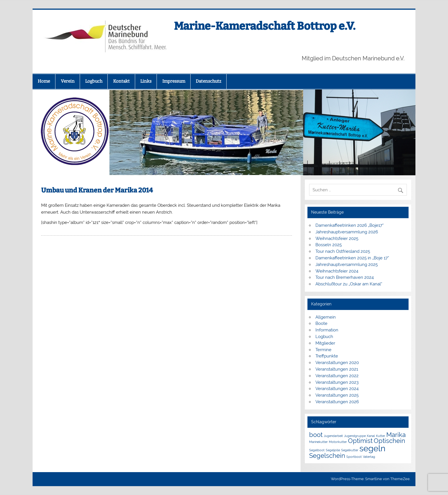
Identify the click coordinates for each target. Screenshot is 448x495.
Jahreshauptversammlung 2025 (347, 265)
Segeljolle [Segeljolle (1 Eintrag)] (333, 450)
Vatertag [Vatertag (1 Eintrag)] (369, 457)
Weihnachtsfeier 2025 (337, 238)
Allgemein (326, 317)
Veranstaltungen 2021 (337, 369)
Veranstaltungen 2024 (337, 389)
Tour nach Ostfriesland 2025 (343, 251)
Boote (321, 323)
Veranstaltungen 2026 (337, 402)
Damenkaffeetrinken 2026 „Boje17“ (350, 225)
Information (327, 330)
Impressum (174, 81)
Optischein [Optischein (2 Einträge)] (389, 441)
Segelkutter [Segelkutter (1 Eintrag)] (350, 450)
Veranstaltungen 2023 (337, 382)
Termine (323, 350)
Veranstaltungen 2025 (337, 395)
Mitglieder (325, 343)
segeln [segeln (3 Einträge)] (372, 448)
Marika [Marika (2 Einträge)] (396, 435)
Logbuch (94, 81)
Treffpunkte (327, 356)
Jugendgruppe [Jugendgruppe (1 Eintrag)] (355, 436)
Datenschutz (208, 81)
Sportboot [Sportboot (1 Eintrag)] (354, 457)
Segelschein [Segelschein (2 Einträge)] (327, 456)
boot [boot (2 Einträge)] (316, 435)
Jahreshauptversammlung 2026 (347, 232)
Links (146, 81)
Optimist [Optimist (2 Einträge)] (360, 441)
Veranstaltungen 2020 (337, 363)
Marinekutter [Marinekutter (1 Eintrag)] (318, 442)
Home (44, 81)
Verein (68, 81)
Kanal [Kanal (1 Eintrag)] (371, 436)
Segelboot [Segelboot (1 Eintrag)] (317, 450)
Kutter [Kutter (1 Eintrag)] (381, 436)
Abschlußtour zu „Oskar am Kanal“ (349, 284)
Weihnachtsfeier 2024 (337, 271)
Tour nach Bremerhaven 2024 (345, 277)
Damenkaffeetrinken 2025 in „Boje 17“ (352, 258)
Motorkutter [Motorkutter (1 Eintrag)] (338, 442)
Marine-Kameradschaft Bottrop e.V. (265, 26)
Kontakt (121, 81)
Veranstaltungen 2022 (337, 376)
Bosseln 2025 (329, 245)
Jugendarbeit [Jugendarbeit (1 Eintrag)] (333, 436)
